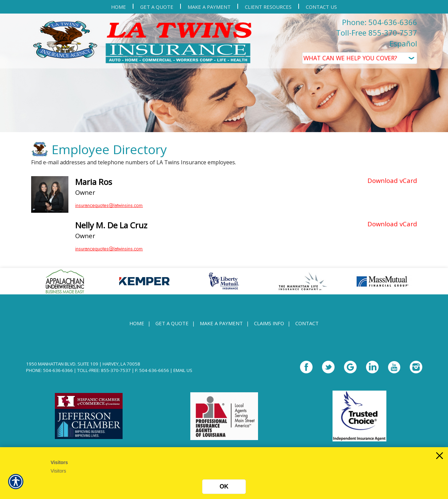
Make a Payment (221, 327)
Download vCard (392, 184)
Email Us (183, 374)
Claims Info (269, 327)
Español (403, 43)
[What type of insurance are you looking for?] (360, 58)
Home (137, 327)
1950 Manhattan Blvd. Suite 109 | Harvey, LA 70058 (83, 368)
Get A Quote (172, 327)
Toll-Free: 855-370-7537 (104, 374)
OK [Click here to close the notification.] (224, 486)
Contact (307, 327)
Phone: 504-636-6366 (380, 22)
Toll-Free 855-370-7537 (377, 33)
